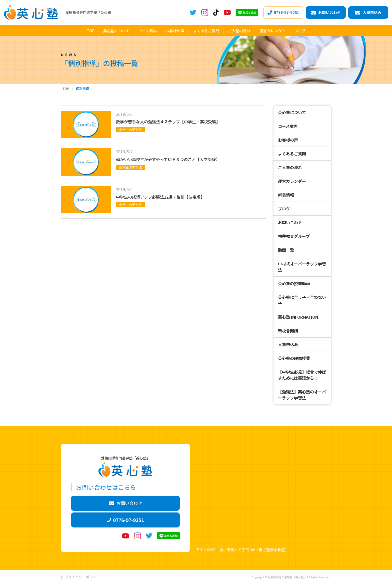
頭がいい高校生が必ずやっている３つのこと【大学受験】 (168, 159)
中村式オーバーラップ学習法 (302, 267)
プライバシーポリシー (82, 577)
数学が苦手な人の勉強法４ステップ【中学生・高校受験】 (168, 122)
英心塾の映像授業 (294, 358)
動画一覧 (286, 250)
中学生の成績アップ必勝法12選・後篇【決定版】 (160, 197)
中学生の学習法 (130, 130)
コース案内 (288, 126)
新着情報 (286, 195)
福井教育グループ (294, 236)
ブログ (284, 209)
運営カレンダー (292, 181)
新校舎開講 (288, 331)
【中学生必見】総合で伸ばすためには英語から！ (302, 375)
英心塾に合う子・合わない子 (302, 300)
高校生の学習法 (130, 167)
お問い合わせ (290, 222)
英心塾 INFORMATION (298, 317)
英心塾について (292, 112)
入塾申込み (288, 344)
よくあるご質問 (292, 154)
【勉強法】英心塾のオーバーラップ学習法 (302, 395)
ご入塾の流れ (290, 167)
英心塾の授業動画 (294, 283)
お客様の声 (288, 140)
